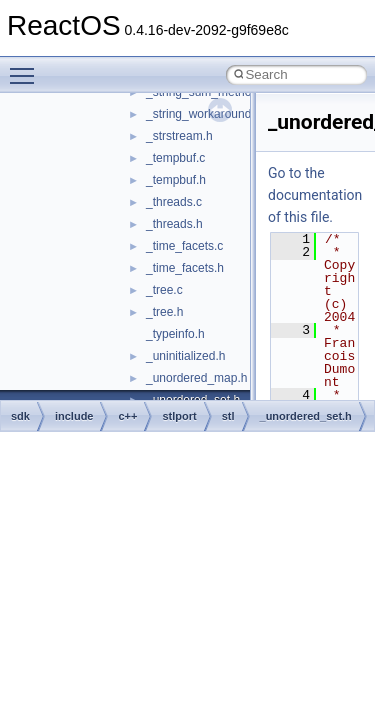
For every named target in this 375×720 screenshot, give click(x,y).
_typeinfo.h (175, 334)
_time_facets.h (185, 268)
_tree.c (164, 290)
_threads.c (174, 202)
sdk (20, 416)
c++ (127, 416)
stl (228, 416)
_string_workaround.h (203, 114)
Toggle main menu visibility (27, 67)
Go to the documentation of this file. (315, 195)
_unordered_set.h (306, 416)
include (74, 416)
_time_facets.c (184, 246)
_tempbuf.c (175, 158)
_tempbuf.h (176, 180)
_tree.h (164, 312)
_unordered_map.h (196, 378)
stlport (179, 416)
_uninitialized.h (185, 356)
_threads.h (174, 224)
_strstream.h (179, 136)
